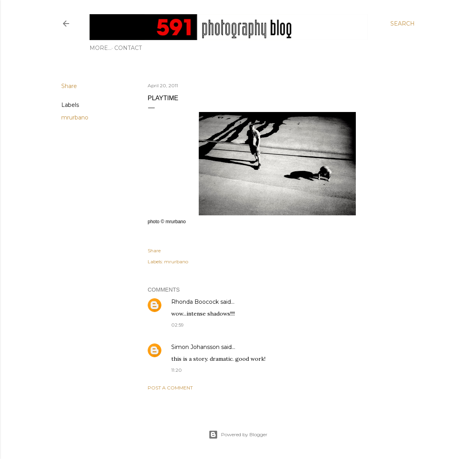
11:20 (177, 370)
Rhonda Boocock (195, 302)
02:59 (178, 325)
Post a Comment (170, 388)
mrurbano (75, 118)
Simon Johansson (195, 347)
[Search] (403, 24)
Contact (106, 48)
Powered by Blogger (238, 435)
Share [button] (69, 86)
